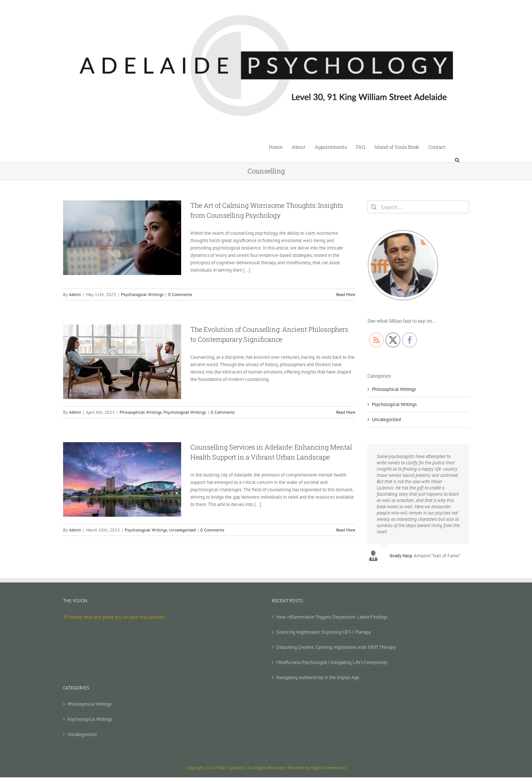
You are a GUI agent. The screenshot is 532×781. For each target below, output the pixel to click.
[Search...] (418, 207)
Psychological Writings (142, 294)
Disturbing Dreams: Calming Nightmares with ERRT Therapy (336, 647)
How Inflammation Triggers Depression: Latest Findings (332, 617)
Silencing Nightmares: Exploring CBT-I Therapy (324, 632)
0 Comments (180, 294)
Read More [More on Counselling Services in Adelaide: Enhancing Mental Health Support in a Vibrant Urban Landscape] (346, 530)
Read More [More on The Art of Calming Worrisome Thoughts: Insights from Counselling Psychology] (346, 294)
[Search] (374, 207)
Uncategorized (182, 530)
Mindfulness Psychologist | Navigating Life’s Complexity (332, 662)
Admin (75, 294)
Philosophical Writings (141, 412)
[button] (457, 147)
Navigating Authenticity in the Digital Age (318, 677)
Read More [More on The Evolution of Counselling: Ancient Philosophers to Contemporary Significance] (346, 412)
